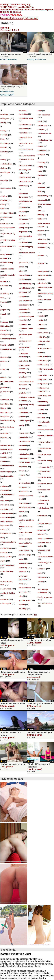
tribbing (41, 215)
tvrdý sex (41, 247)
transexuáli (42, 200)
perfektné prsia (25, 288)
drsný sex (4, 223)
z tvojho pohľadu (45, 524)
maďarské (5, 490)
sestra (22, 512)
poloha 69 (23, 324)
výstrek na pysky (45, 484)
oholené (22, 207)
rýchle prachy (25, 462)
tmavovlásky (43, 196)
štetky (40, 171)
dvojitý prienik (6, 246)
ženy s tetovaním (45, 603)
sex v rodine (24, 551)
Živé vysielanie (31, 18)
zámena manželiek (45, 556)
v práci (40, 320)
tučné (40, 235)
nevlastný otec (25, 177)
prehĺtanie (23, 377)
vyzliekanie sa (43, 508)
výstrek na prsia (44, 477)
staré (40, 111)
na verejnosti (6, 589)
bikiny (3, 139)
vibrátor (41, 409)
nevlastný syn (25, 181)
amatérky (13, 59)
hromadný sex (6, 349)
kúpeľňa (4, 438)
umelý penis (43, 271)
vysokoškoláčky (44, 448)
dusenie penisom (8, 228)
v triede (41, 329)
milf (2, 538)
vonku (40, 413)
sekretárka (23, 503)
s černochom (24, 483)
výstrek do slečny (45, 461)
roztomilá (23, 446)
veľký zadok (42, 384)
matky (3, 529)
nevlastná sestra (26, 150)
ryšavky (22, 475)
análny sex (5, 119)
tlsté (39, 192)
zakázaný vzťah (44, 550)
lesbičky (4, 457)
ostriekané (23, 242)
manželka (4, 509)
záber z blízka (43, 538)
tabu (39, 183)
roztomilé (23, 450)
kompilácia (5, 412)
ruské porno (24, 458)
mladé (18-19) (8, 95)
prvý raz (22, 417)
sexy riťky (23, 567)
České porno (6, 188)
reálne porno (24, 433)
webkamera (42, 516)
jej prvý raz (5, 392)
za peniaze (42, 530)
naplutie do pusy (26, 118)
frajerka (4, 302)
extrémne (4, 286)
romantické (24, 437)
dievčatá (4, 200)
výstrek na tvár (44, 490)
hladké (3, 330)
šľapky (40, 167)
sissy (21, 583)
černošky (4, 180)
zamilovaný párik (45, 563)
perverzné (23, 292)
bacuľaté (4, 135)
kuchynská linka (7, 427)
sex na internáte (26, 533)
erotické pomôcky (8, 275)
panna (22, 267)
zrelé (40, 573)
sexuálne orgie (25, 555)
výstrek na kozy (44, 471)
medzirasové (6, 533)
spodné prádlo (25, 600)
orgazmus (23, 232)
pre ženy (23, 373)
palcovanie (24, 263)
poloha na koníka (26, 328)
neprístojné (24, 133)
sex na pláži (24, 539)
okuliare (22, 212)
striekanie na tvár (45, 140)
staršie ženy (42, 125)
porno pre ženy (25, 341)
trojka (40, 219)
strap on (41, 129)
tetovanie (41, 187)
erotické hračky (7, 263)
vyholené (41, 418)
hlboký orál (5, 345)
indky (3, 369)
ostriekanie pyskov (27, 253)
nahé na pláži (6, 603)
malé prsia (5, 505)
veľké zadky (42, 365)
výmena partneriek (45, 436)
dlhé (2, 209)
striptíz (40, 146)
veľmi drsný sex (44, 395)
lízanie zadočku (7, 476)
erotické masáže (7, 269)
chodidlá (4, 357)
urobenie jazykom (45, 287)
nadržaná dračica (8, 593)
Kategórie (6, 18)
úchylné (41, 263)
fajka (2, 298)
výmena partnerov (45, 442)
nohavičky (23, 186)
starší (40, 121)
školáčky (41, 163)
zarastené (41, 59)
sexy (21, 559)
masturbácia (6, 517)
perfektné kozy (25, 284)
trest (39, 210)
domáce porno (6, 217)
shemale (23, 572)
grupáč (3, 310)
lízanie (3, 461)
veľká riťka (42, 337)
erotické (4, 258)
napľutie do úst (25, 125)
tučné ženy (42, 239)
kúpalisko (4, 433)
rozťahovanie (25, 441)
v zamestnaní (43, 333)
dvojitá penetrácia (8, 240)
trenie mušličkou (44, 204)
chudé (3, 361)
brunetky (4, 152)
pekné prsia (24, 275)
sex (21, 516)
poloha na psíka (26, 335)
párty (21, 271)
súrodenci (42, 150)
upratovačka (43, 275)
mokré (3, 561)
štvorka (41, 175)
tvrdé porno (42, 243)
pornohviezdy (8, 92)
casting (3, 160)
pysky (32, 59)
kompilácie (5, 417)
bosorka (4, 147)
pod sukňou (24, 301)
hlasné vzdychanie (8, 339)
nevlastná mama (26, 143)
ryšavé (22, 471)
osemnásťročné (26, 236)
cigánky (4, 168)
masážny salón (7, 513)
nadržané (4, 599)
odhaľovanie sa (25, 201)
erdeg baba (5, 254)
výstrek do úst (43, 467)
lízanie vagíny (6, 472)
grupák (3, 314)
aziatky (3, 123)
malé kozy (5, 501)
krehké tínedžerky (8, 421)
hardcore (4, 322)
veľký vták (42, 379)
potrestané (23, 361)
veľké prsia (42, 356)
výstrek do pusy (44, 454)
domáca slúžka (7, 213)
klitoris (3, 408)
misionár (4, 552)
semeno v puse (25, 507)
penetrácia (23, 279)
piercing (22, 296)
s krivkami (23, 491)
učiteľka (41, 255)
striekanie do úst (44, 134)
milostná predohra (8, 542)
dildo (2, 204)
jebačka (4, 388)
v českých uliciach (45, 310)
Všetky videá (17, 18)
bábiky (3, 131)
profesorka (24, 412)
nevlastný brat (25, 165)
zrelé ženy (42, 577)
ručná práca (24, 454)
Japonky (4, 377)
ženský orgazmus (45, 597)
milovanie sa (6, 548)
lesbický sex (6, 445)
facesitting (5, 293)
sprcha (22, 605)
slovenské (23, 592)
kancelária (5, 404)
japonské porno (7, 381)
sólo (4, 59)
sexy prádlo (24, 563)
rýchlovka (23, 467)
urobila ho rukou (44, 300)
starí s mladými (44, 115)
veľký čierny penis (45, 369)
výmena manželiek (45, 430)
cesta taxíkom (6, 164)
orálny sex (23, 228)
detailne (4, 196)
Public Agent (24, 421)
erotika (3, 281)
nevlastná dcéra (26, 137)
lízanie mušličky (7, 466)
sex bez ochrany (26, 526)
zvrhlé (40, 581)
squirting (23, 609)
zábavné (41, 534)
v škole (40, 324)
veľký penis (42, 375)
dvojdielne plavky (8, 234)
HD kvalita (5, 326)
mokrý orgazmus (7, 565)
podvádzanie (24, 305)
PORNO (11, 15)
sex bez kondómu (26, 520)
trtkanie (41, 231)
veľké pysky (42, 361)
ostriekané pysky (26, 247)
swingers (41, 155)
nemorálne (23, 129)
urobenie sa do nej (45, 293)
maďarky (4, 486)
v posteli (41, 316)
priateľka (23, 393)
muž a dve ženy (7, 571)
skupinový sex (25, 588)
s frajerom (23, 487)
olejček (22, 223)
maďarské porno (7, 494)
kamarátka (5, 400)
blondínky (4, 143)
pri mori (22, 389)
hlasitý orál (5, 335)
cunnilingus (5, 172)
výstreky (41, 496)
